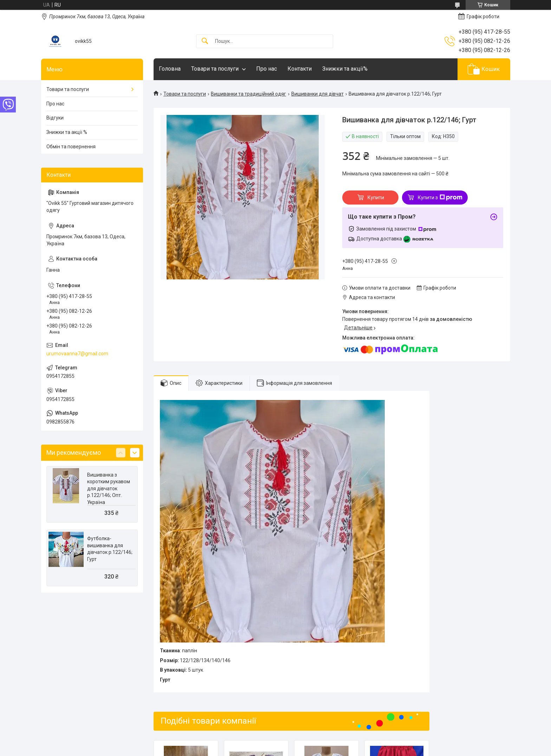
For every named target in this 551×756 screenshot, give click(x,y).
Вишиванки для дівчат (317, 94)
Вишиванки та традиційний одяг (248, 94)
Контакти (300, 69)
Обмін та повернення (71, 147)
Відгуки (55, 118)
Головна (170, 69)
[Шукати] (205, 41)
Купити (376, 198)
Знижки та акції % (67, 132)
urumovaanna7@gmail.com (77, 354)
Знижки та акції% (345, 69)
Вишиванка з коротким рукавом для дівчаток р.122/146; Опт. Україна (109, 489)
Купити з (440, 198)
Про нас (267, 69)
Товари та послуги (215, 69)
